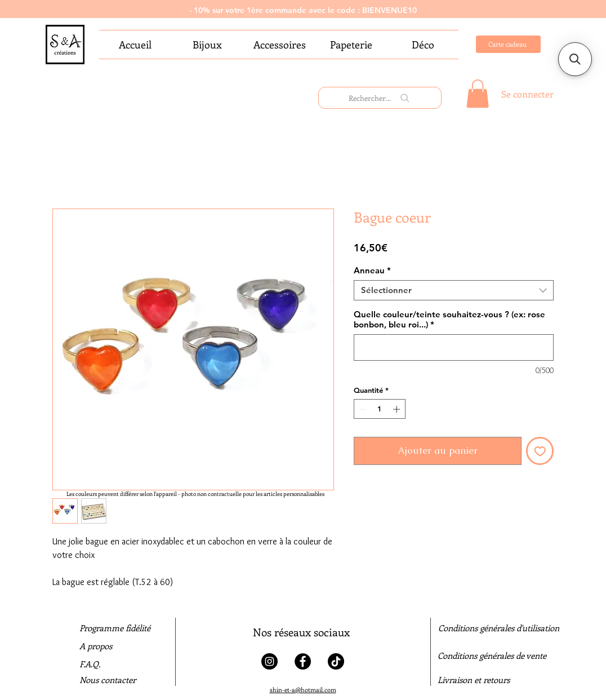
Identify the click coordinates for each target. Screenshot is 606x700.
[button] (575, 59)
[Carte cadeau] (508, 44)
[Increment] (398, 409)
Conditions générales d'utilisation (499, 628)
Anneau (372, 271)
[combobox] (454, 290)
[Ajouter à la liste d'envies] (540, 451)
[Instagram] (269, 661)
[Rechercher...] (380, 98)
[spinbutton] (380, 409)
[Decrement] (362, 409)
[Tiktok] (336, 661)
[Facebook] (303, 661)
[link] (478, 94)
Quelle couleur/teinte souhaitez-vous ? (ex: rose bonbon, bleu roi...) (449, 320)
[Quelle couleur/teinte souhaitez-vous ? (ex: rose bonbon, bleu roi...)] (454, 347)
